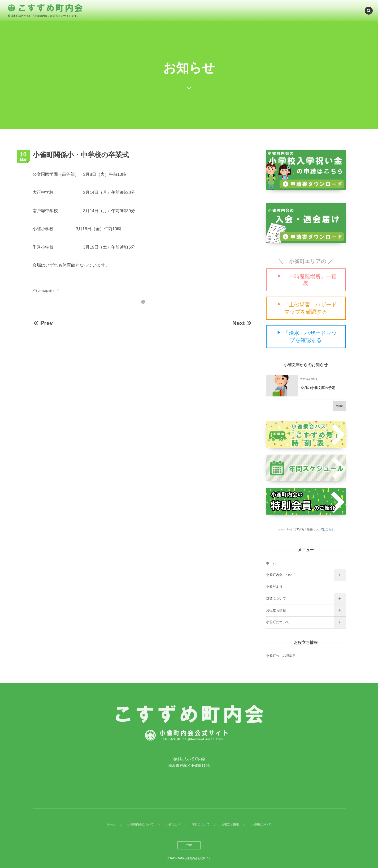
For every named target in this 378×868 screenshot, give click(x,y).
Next (243, 323)
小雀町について (278, 622)
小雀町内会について (281, 575)
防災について (276, 598)
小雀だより (274, 587)
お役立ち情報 (276, 610)
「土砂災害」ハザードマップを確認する (310, 308)
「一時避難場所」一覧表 (310, 280)
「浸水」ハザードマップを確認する (310, 337)
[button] (369, 10)
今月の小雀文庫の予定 (318, 388)
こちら (330, 530)
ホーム (271, 563)
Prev (43, 323)
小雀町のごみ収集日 (281, 656)
